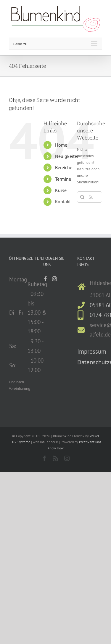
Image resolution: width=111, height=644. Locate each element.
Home (61, 145)
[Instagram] (54, 279)
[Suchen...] (90, 197)
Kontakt (63, 201)
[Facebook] (46, 279)
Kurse (61, 190)
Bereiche (64, 167)
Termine (63, 179)
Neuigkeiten (67, 156)
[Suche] (83, 197)
